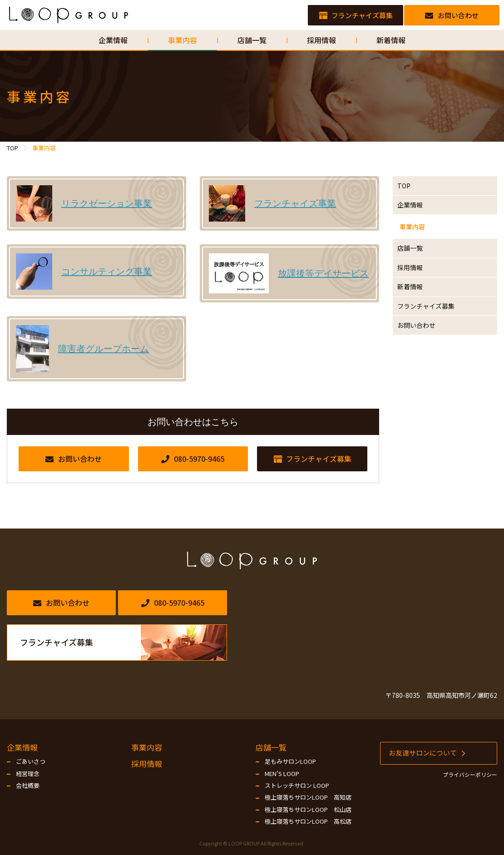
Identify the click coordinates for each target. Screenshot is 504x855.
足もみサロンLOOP (290, 761)
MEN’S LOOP (282, 774)
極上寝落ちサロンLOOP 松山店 (308, 810)
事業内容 (415, 242)
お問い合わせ (423, 371)
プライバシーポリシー (470, 774)
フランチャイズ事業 (295, 203)
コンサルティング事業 (107, 272)
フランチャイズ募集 (434, 346)
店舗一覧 (415, 271)
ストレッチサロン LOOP (297, 786)
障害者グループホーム (104, 349)
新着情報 (415, 321)
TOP (408, 188)
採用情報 (415, 296)
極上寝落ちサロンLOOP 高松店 (308, 821)
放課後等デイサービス (323, 273)
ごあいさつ (31, 761)
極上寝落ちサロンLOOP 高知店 (308, 797)
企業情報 (415, 213)
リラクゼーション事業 (107, 203)
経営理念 (28, 774)
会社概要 (28, 786)
